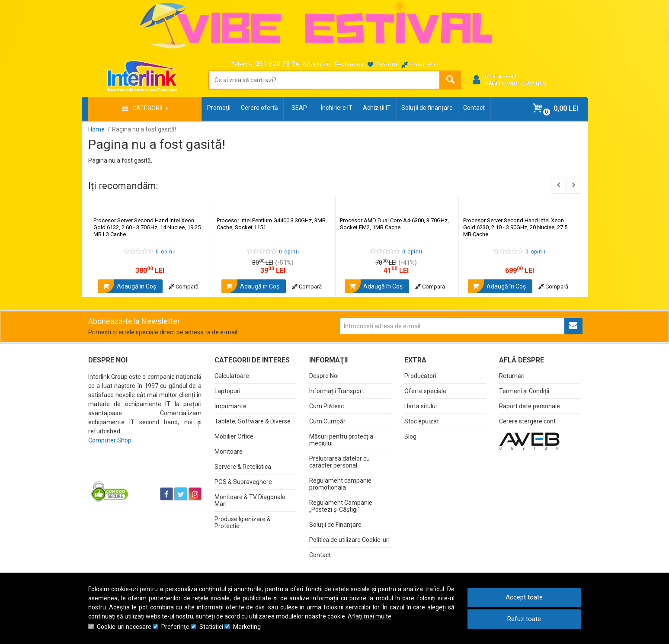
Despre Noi (324, 376)
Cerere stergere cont (527, 421)
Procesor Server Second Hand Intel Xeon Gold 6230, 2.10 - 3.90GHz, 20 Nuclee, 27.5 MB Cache (515, 227)
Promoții (219, 108)
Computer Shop (110, 440)
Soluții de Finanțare (335, 525)
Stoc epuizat (422, 421)
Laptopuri (227, 391)
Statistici (211, 627)
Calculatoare (232, 376)
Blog (410, 436)
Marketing (247, 627)
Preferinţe (175, 627)
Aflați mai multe (370, 616)
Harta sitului (421, 406)
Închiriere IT (337, 108)
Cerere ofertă (259, 108)
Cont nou (534, 83)
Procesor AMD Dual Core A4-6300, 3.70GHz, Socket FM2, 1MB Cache (394, 224)
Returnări (512, 376)
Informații (317, 64)
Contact (474, 108)
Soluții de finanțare (427, 108)
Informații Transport (337, 391)
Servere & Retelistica (243, 467)
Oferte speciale (425, 391)
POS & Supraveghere (243, 482)
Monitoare (229, 452)
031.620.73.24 (277, 64)
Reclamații (349, 64)
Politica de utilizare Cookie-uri (349, 540)
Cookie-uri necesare (124, 627)
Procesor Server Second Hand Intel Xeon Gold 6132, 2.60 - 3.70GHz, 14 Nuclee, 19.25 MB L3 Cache (147, 227)
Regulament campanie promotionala (340, 484)
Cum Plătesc (326, 406)
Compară (184, 287)
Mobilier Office (234, 436)
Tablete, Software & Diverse (253, 421)
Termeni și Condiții (524, 391)
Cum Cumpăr (327, 421)
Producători (420, 376)
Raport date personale (530, 406)
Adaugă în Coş (127, 286)
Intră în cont (501, 83)
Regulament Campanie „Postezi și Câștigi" (341, 506)
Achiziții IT (377, 108)
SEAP (299, 108)
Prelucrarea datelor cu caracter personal (339, 462)
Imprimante (230, 406)
